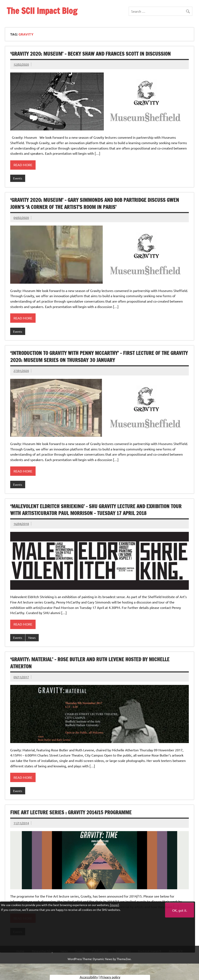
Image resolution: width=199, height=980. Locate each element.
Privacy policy (110, 977)
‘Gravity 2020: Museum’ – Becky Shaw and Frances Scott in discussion (90, 54)
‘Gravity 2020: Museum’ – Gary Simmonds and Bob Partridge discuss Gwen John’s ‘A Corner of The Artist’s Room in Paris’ (95, 204)
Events (18, 178)
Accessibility (89, 977)
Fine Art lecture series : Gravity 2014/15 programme (71, 812)
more (114, 905)
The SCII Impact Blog (42, 11)
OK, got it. (180, 910)
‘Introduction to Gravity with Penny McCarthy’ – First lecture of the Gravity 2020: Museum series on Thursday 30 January (99, 357)
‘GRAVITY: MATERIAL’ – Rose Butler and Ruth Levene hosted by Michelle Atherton (90, 663)
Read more (23, 165)
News (32, 638)
